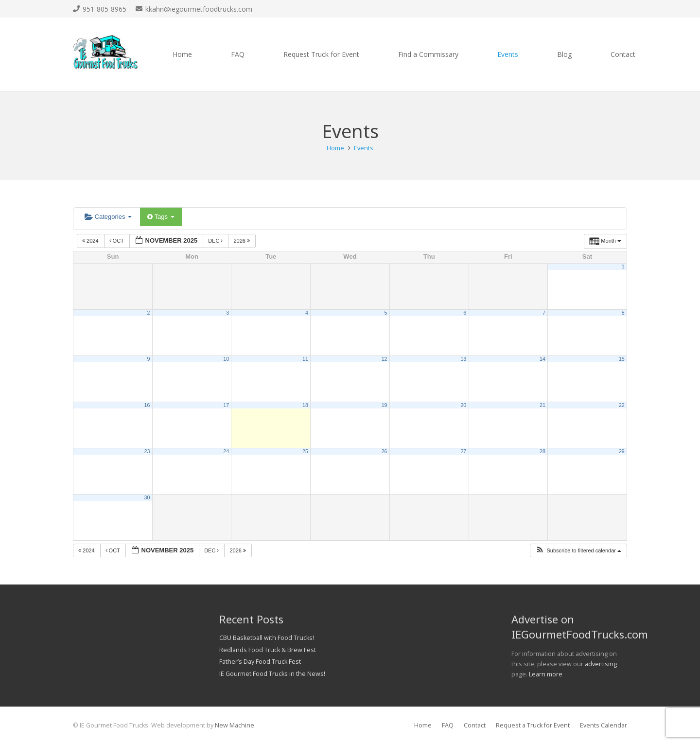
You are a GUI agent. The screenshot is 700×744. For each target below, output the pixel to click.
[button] (578, 551)
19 (385, 405)
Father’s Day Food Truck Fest (260, 662)
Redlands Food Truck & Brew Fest (268, 650)
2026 (242, 241)
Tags (161, 217)
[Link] (105, 54)
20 (463, 405)
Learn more (546, 674)
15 (622, 359)
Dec (216, 241)
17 (226, 405)
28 (542, 451)
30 (147, 497)
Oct (117, 241)
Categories (108, 217)
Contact (475, 725)
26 (385, 451)
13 (463, 359)
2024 (91, 241)
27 (463, 451)
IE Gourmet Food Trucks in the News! (272, 674)
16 (147, 405)
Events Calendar (604, 725)
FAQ (448, 725)
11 (305, 359)
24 (226, 451)
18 (305, 405)
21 (542, 405)
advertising (601, 664)
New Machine (235, 725)
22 (622, 405)
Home (423, 725)
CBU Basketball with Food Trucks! (267, 638)
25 (305, 451)
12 (385, 359)
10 (226, 359)
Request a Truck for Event (533, 725)
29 (622, 451)
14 (542, 359)
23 (147, 451)
